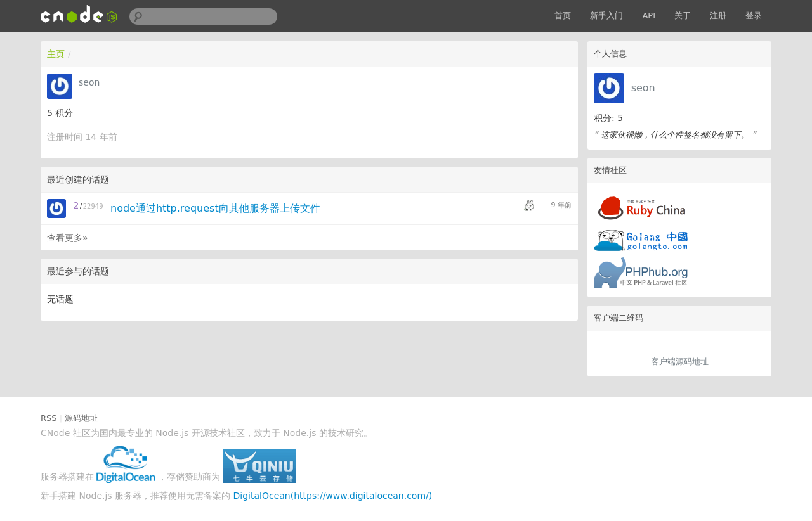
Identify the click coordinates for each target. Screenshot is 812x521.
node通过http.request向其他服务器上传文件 (215, 208)
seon (643, 88)
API (649, 16)
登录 (754, 16)
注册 (718, 16)
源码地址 (81, 418)
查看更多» (68, 238)
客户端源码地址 (680, 362)
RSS (49, 418)
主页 (56, 54)
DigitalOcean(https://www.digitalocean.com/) (333, 496)
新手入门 (606, 16)
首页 (563, 16)
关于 (683, 16)
